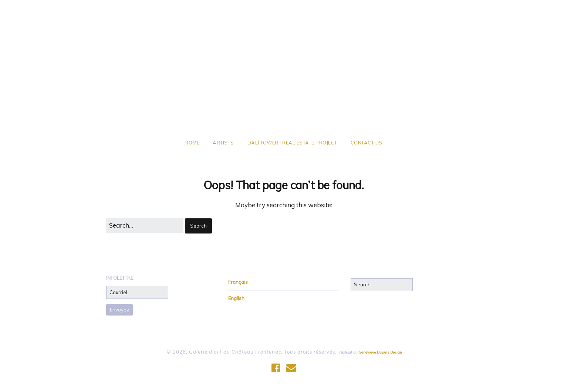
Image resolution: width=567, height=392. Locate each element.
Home (192, 143)
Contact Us (367, 143)
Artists (223, 143)
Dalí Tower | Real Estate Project (292, 143)
